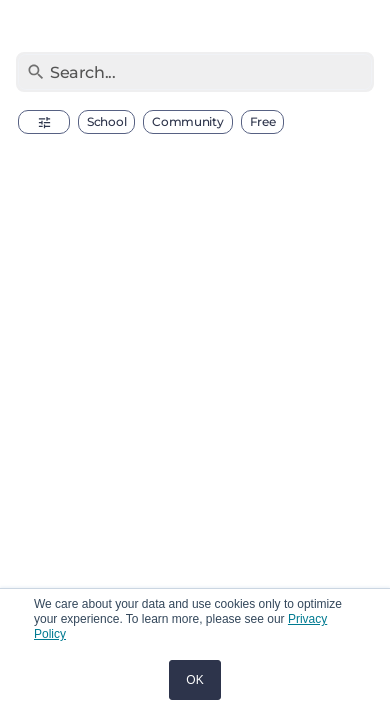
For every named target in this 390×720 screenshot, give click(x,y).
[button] (44, 122)
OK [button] (194, 680)
